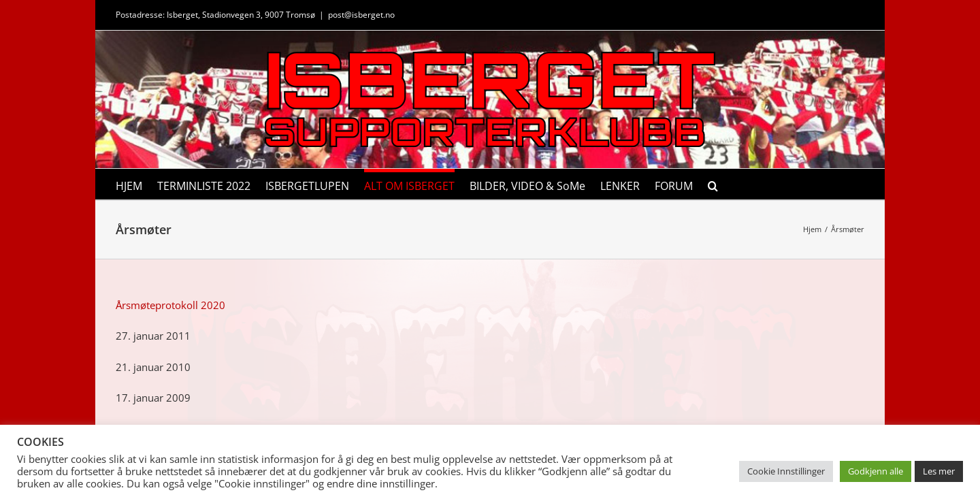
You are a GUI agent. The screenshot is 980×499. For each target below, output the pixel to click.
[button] (713, 184)
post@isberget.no (361, 15)
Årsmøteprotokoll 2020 (170, 305)
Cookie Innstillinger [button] (786, 471)
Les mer (939, 471)
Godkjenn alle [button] (876, 471)
